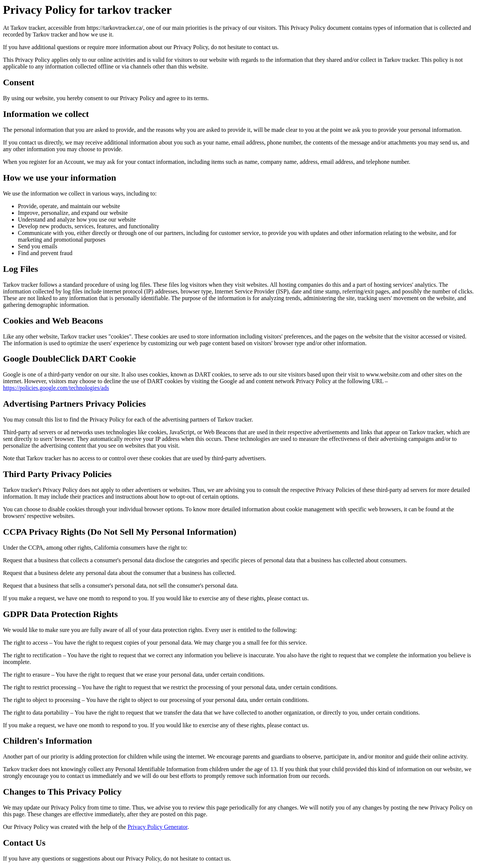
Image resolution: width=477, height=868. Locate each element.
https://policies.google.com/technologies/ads (56, 388)
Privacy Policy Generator (157, 827)
